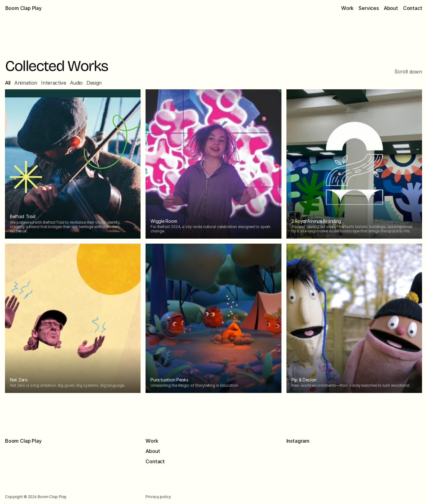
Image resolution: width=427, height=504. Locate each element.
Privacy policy (159, 497)
